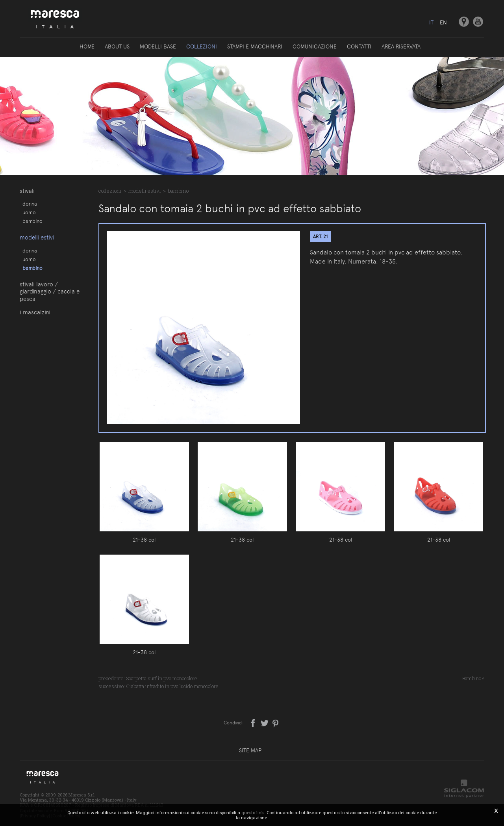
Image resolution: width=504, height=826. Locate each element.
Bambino (32, 221)
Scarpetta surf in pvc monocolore (162, 678)
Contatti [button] (359, 46)
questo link (253, 812)
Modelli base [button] (158, 46)
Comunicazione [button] (315, 46)
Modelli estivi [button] (37, 238)
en (443, 22)
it (431, 22)
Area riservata (401, 46)
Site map (250, 750)
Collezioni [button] (202, 46)
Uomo (29, 212)
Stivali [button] (27, 191)
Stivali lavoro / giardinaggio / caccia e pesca (50, 292)
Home (87, 46)
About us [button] (117, 46)
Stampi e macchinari (255, 46)
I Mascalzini (35, 312)
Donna (30, 204)
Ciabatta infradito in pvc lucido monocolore (172, 686)
